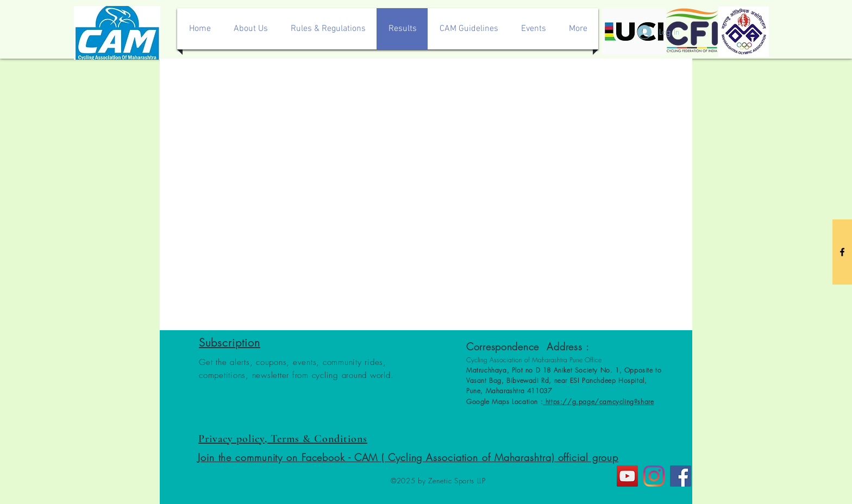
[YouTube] (627, 476)
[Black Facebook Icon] (842, 252)
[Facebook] (681, 476)
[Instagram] (654, 476)
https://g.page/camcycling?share (598, 402)
